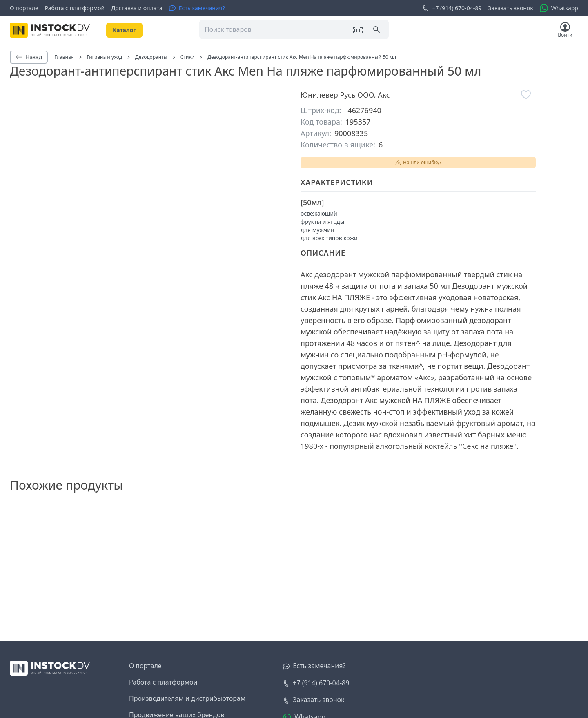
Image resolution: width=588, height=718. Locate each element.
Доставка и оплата (137, 8)
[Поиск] (377, 30)
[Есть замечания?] (197, 8)
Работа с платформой (75, 8)
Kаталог (124, 30)
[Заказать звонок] (314, 700)
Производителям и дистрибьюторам (187, 698)
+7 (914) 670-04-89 (452, 8)
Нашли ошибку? (418, 162)
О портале (24, 8)
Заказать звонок (510, 8)
